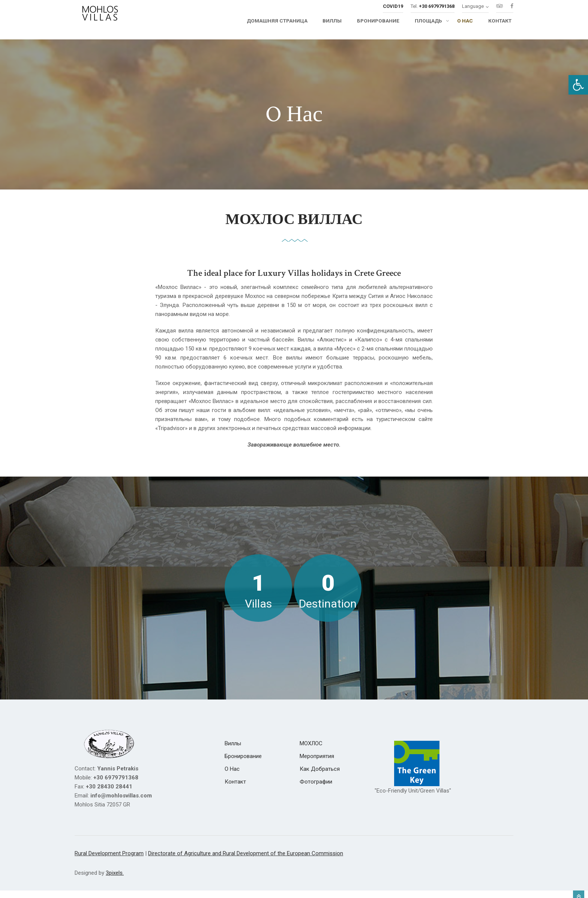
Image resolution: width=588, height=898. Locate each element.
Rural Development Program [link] (109, 861)
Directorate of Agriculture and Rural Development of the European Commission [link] (246, 861)
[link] (578, 85)
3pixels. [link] (115, 880)
